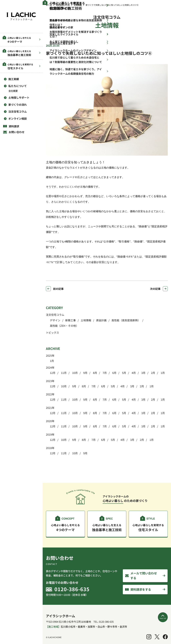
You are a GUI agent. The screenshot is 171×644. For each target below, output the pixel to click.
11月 (63, 373)
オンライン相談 (18, 118)
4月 (133, 373)
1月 (52, 361)
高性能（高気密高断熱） (126, 320)
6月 (114, 373)
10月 (75, 373)
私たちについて (18, 86)
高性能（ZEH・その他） (64, 326)
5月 (124, 373)
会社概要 (13, 91)
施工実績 (14, 79)
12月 (53, 373)
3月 (143, 373)
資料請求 (14, 126)
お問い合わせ (17, 132)
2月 (153, 373)
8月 (95, 373)
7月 (104, 373)
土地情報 (86, 320)
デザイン (55, 320)
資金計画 (101, 320)
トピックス (52, 333)
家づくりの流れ (18, 105)
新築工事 (70, 320)
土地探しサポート (19, 97)
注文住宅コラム (18, 111)
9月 (85, 373)
